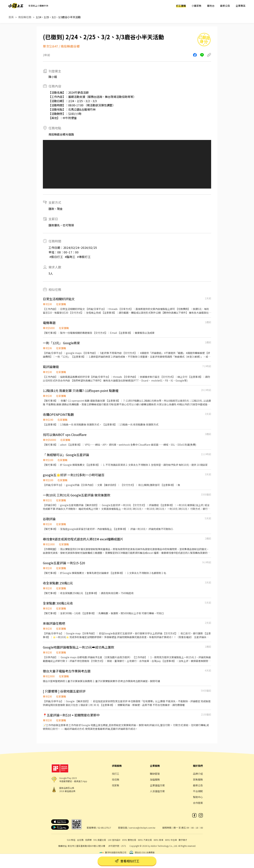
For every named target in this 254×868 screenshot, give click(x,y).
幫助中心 (198, 797)
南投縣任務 (25, 17)
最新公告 (225, 6)
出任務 (80, 840)
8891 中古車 (171, 840)
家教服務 (198, 779)
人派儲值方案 (157, 791)
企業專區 (241, 6)
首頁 (11, 17)
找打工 (116, 774)
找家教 (116, 785)
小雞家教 (196, 6)
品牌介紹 (198, 774)
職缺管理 (155, 774)
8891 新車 (158, 840)
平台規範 (198, 791)
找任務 (116, 779)
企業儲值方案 (157, 785)
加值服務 (155, 779)
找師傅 (88, 840)
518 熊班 (71, 840)
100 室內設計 (114, 840)
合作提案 (198, 803)
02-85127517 (104, 828)
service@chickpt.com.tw (142, 828)
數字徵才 (183, 840)
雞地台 (211, 6)
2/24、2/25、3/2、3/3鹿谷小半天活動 (58, 17)
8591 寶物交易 (129, 840)
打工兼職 (181, 6)
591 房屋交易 (100, 840)
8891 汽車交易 (145, 840)
